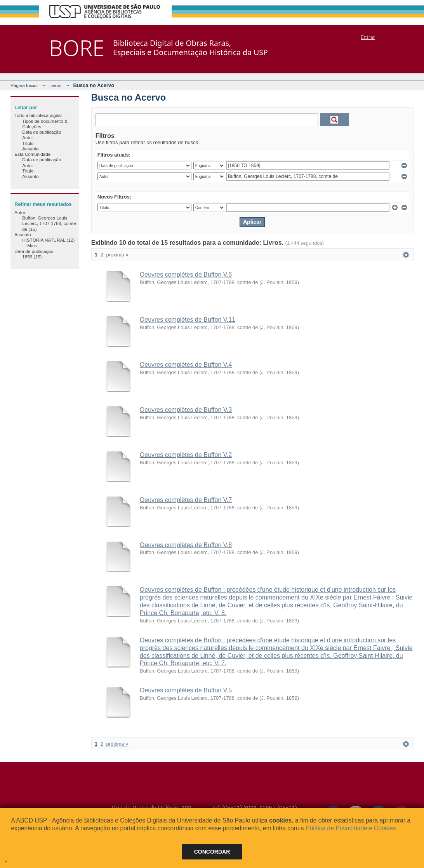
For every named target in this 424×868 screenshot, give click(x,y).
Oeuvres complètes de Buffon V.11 (188, 320)
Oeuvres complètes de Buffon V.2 (186, 455)
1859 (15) (32, 257)
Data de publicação (42, 132)
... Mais (30, 245)
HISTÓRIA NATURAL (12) (48, 240)
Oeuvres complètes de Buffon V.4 (186, 365)
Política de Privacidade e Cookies (351, 828)
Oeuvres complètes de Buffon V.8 (186, 545)
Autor (28, 137)
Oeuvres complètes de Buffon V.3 (186, 410)
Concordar (212, 852)
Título (28, 143)
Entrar (368, 37)
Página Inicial (24, 85)
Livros (55, 85)
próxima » (117, 255)
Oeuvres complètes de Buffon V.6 (186, 275)
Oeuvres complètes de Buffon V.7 (186, 500)
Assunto (30, 149)
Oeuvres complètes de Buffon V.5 (186, 690)
